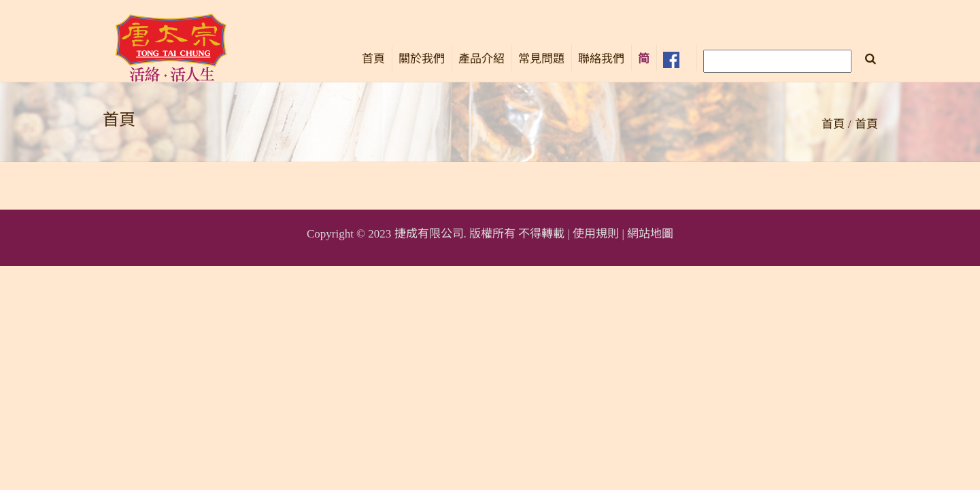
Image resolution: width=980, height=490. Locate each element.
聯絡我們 (601, 59)
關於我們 (422, 59)
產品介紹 (481, 59)
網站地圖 (650, 234)
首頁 (373, 59)
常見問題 (541, 59)
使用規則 (596, 234)
